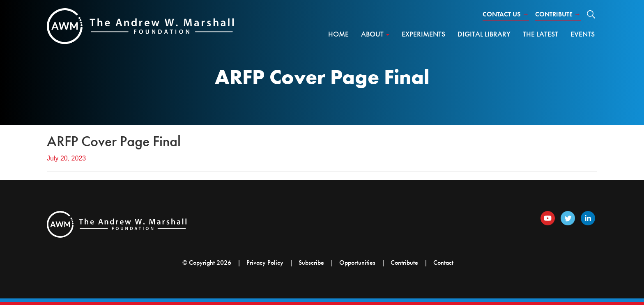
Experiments (423, 34)
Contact (443, 263)
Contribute (558, 14)
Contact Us (506, 14)
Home (338, 34)
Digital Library (484, 34)
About (375, 34)
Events (583, 34)
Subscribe (311, 263)
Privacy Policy (265, 263)
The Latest (540, 34)
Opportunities (357, 263)
